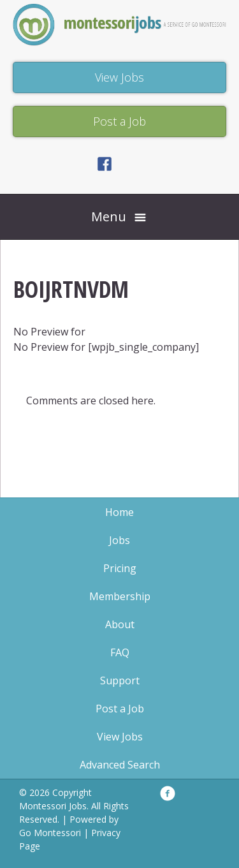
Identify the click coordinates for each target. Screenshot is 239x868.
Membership (120, 596)
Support (120, 680)
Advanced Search (120, 765)
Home (119, 512)
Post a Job (120, 709)
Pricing (120, 568)
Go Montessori (50, 833)
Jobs (119, 540)
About (120, 624)
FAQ (120, 652)
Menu (109, 217)
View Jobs (120, 737)
